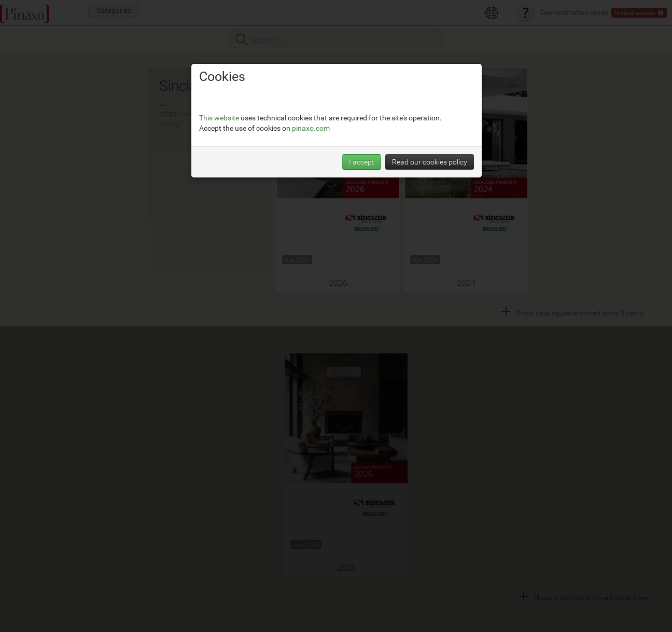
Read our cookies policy (430, 162)
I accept (362, 162)
